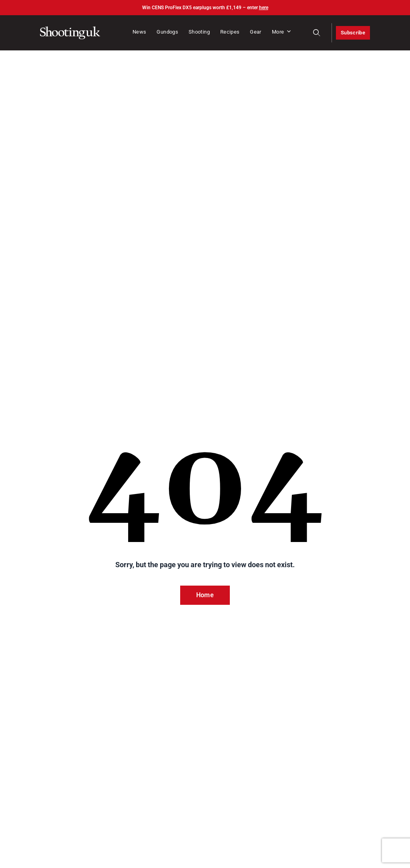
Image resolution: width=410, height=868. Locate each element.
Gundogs (167, 32)
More (282, 32)
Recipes (230, 32)
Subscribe (353, 33)
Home (205, 595)
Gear (255, 32)
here (264, 8)
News (139, 32)
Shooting (199, 32)
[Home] (70, 33)
